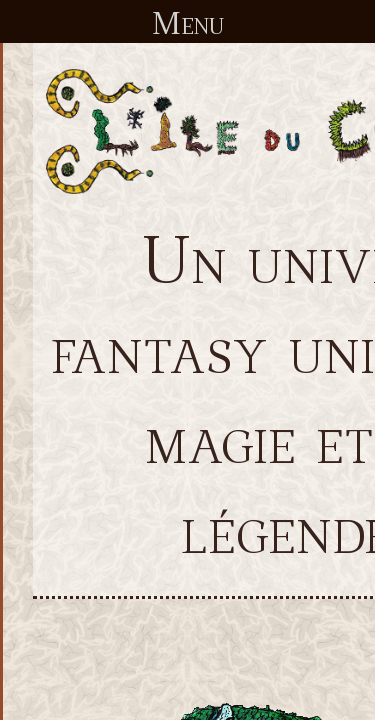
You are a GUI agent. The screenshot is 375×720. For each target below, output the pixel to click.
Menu (188, 22)
